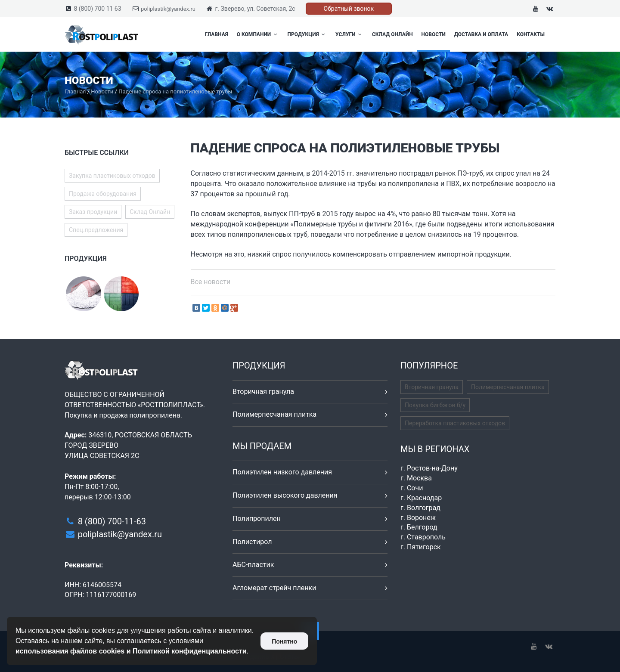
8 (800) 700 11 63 (97, 9)
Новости (434, 34)
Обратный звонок (349, 9)
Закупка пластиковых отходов (112, 176)
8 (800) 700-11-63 (112, 521)
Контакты (531, 34)
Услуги (349, 34)
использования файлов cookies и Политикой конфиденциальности (131, 651)
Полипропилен (257, 519)
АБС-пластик (253, 565)
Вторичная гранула (263, 392)
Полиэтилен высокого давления (285, 495)
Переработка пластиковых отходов (455, 423)
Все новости (211, 282)
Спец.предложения (96, 230)
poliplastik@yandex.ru (168, 9)
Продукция (307, 34)
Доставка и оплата (481, 34)
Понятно (284, 641)
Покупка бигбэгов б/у (435, 405)
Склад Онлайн (392, 34)
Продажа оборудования (103, 194)
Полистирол (252, 542)
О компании (258, 34)
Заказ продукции (93, 212)
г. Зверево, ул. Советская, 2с (255, 9)
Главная (217, 34)
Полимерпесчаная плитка (274, 414)
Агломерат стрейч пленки (274, 588)
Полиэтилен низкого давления (282, 472)
